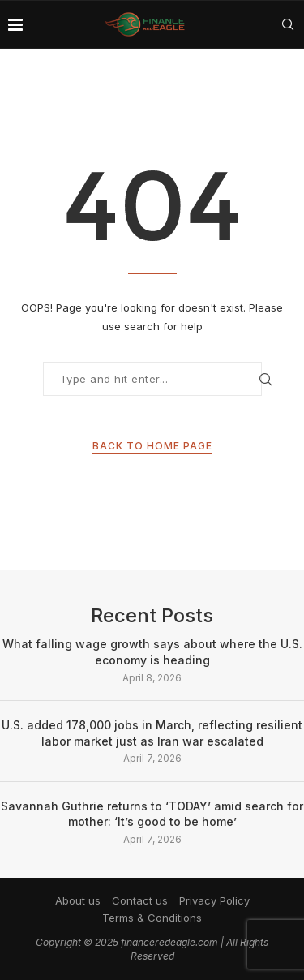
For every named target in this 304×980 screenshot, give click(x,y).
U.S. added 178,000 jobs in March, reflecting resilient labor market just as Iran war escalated (152, 733)
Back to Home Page (152, 446)
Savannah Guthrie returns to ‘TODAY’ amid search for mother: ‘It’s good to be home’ (152, 814)
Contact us (140, 900)
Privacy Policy (214, 900)
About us (78, 900)
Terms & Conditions (152, 918)
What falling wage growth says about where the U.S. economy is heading (152, 652)
